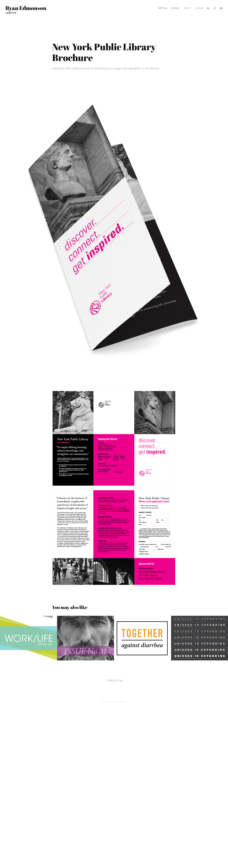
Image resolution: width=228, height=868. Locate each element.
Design (175, 8)
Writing (163, 8)
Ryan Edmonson (26, 8)
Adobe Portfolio (119, 702)
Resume (200, 8)
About (187, 8)
